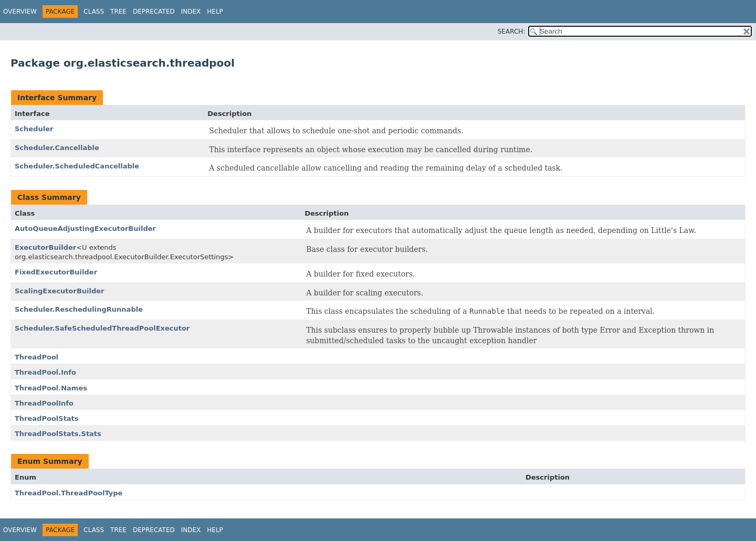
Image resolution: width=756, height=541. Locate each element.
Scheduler (34, 129)
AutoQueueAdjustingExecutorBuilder (85, 229)
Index (191, 12)
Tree (118, 12)
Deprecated (154, 12)
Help (215, 12)
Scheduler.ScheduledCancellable (77, 166)
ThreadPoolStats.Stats (58, 434)
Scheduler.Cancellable (57, 148)
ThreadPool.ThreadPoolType (69, 493)
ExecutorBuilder (45, 247)
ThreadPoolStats (47, 418)
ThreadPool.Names (51, 388)
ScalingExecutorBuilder (60, 291)
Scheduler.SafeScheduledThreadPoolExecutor (102, 328)
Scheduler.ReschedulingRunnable (79, 309)
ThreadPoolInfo (44, 403)
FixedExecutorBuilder (56, 272)
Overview (20, 12)
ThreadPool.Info (45, 372)
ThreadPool (36, 357)
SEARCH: (512, 31)
